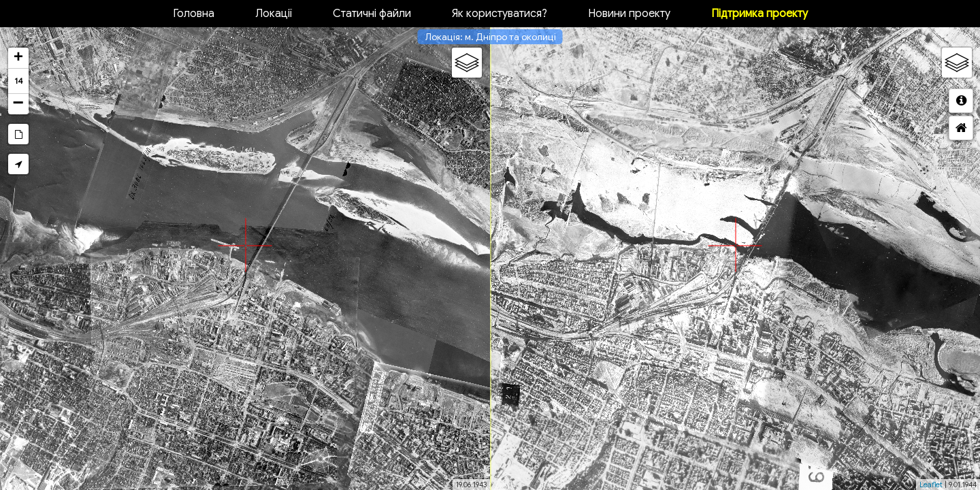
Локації (274, 14)
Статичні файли (372, 14)
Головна (194, 14)
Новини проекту (629, 14)
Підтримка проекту (759, 14)
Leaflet (931, 485)
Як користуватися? (500, 14)
